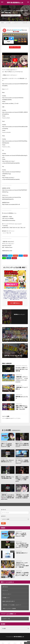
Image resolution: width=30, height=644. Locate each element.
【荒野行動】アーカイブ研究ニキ (22, 388)
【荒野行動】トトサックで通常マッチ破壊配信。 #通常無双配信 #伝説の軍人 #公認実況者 (22, 496)
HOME (2, 23)
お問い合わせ (5, 587)
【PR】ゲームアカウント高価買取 (9, 609)
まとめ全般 (11, 15)
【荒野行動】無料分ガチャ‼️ (21, 553)
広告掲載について (6, 598)
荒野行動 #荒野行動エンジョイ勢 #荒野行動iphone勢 (8, 478)
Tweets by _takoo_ (6, 147)
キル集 (13, 542)
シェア (9, 643)
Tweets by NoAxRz (6, 132)
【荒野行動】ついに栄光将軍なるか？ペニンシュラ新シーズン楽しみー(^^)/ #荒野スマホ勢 (22, 574)
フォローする (20, 316)
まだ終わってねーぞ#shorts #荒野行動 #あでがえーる (7, 461)
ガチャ (13, 552)
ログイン (14, 418)
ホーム (3, 643)
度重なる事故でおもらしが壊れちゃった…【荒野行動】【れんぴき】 (22, 407)
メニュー (15, 643)
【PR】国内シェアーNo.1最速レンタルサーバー (12, 605)
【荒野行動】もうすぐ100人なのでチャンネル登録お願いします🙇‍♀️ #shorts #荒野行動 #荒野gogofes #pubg (8, 497)
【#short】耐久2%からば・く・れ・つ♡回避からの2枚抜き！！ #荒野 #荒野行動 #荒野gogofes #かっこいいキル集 (22, 545)
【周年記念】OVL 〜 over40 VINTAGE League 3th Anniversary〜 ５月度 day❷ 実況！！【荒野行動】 (22, 565)
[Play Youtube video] (15, 60)
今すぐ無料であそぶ (15, 303)
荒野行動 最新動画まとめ (15, 3)
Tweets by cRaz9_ (6, 118)
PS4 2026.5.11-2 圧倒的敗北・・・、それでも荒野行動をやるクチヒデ (22, 462)
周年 (13, 561)
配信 (13, 571)
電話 (21, 643)
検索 (3, 523)
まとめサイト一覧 (6, 619)
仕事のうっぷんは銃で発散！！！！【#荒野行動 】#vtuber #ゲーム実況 (7, 445)
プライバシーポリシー (7, 594)
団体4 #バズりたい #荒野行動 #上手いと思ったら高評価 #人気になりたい (22, 445)
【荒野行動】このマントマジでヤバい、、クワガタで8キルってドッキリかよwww (22, 379)
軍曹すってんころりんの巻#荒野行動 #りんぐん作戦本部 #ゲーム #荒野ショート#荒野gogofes (22, 479)
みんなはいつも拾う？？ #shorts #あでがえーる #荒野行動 (22, 369)
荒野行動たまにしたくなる (22, 397)
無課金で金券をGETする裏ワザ (9, 601)
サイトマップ (5, 590)
